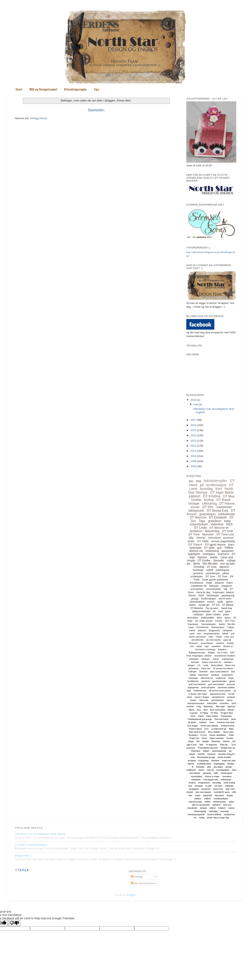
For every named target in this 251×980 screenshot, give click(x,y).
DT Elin (208, 507)
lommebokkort (197, 602)
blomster (208, 534)
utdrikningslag (200, 811)
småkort (207, 799)
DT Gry (216, 605)
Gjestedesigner (209, 624)
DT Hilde (203, 541)
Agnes (228, 618)
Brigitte (211, 653)
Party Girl (206, 668)
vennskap (224, 811)
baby (228, 521)
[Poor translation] (14, 923)
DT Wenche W (219, 528)
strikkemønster (220, 802)
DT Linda (201, 528)
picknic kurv (218, 789)
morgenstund (204, 783)
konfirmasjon (216, 485)
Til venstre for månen (223, 668)
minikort (192, 783)
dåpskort (224, 567)
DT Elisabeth (218, 517)
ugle (207, 646)
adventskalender (219, 751)
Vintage (194, 504)
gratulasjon (207, 514)
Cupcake (194, 713)
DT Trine (194, 534)
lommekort (227, 776)
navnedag (217, 783)
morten (211, 602)
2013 (193, 441)
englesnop (221, 678)
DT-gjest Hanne (215, 544)
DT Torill (227, 531)
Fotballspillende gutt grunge (200, 719)
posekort (198, 573)
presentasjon (207, 643)
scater (198, 796)
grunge (195, 599)
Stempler (219, 560)
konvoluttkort (197, 776)
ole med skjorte (213, 640)
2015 (193, 430)
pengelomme (218, 697)
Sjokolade (196, 548)
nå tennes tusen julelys (220, 691)
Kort (219, 489)
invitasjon (198, 615)
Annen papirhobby (223, 541)
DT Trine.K (195, 544)
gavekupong (228, 596)
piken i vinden (213, 615)
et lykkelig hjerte (204, 764)
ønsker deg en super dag (218, 818)
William (206, 751)
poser (226, 615)
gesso (232, 681)
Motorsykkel (217, 665)
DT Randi (224, 500)
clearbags (193, 678)
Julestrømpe (228, 659)
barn (231, 544)
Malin (231, 729)
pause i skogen (202, 697)
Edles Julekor (212, 716)
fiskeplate (200, 767)
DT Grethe (204, 560)
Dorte (193, 716)
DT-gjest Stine (227, 713)
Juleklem (203, 722)
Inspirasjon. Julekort (223, 592)
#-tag (199, 707)
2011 (193, 451)
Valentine (217, 524)
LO (199, 665)
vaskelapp (213, 811)
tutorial (231, 808)
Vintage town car (228, 748)
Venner (201, 538)
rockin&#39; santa (222, 792)
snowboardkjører (221, 799)
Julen (212, 722)
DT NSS (214, 713)
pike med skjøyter (203, 792)
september (208, 796)
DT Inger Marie (222, 492)
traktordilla (212, 703)
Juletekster (224, 507)
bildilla (193, 675)
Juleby (222, 624)
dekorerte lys (207, 678)
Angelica (222, 649)
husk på (210, 770)
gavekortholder (220, 681)
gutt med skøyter (216, 684)
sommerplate (213, 589)
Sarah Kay (226, 608)
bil (214, 611)
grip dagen (218, 767)
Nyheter (202, 557)
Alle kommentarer (143, 883)
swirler (214, 557)
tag (225, 589)
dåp (191, 538)
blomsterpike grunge (206, 757)
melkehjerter (226, 780)
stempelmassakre (196, 703)
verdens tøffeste (214, 815)
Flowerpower (226, 716)
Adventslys (208, 707)
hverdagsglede (223, 770)
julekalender (227, 514)
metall (219, 637)
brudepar (192, 761)
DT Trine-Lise (225, 534)
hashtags (198, 570)
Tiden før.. (224, 745)
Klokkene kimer (228, 726)
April (205, 710)
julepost (219, 583)
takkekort (217, 805)
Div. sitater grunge (204, 621)
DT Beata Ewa (218, 511)
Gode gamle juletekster (215, 580)
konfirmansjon (209, 599)
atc (230, 751)
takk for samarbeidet (201, 805)
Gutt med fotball (221, 719)
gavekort (206, 681)
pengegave (194, 789)
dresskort (215, 761)
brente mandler (224, 757)
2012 (193, 446)
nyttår (220, 602)
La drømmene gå (219, 729)
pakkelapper (223, 570)
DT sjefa (209, 548)
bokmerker (204, 675)
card (220, 611)
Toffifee (229, 548)
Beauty (231, 710)
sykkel (231, 802)
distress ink (196, 551)
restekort (220, 643)
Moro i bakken (214, 732)
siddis (199, 646)
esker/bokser (199, 524)
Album (191, 710)
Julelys (216, 659)
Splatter (206, 741)
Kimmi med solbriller (209, 726)
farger (231, 678)
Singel (191, 741)
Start (19, 89)
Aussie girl (204, 605)
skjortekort (219, 796)
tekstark (203, 808)
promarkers (197, 589)
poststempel (213, 573)
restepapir (209, 554)
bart (233, 672)
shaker (193, 700)
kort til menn (225, 599)
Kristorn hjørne (196, 729)
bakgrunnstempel (201, 611)
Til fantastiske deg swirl (208, 748)
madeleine (196, 780)
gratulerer (215, 521)
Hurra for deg (203, 592)
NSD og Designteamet (43, 89)
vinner (195, 507)
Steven (192, 596)
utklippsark (196, 511)
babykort (202, 630)
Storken (226, 741)
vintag (202, 818)
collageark (227, 630)
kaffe (216, 773)
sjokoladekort (218, 700)
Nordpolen (193, 735)
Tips (96, 89)
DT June (210, 576)
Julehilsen (194, 659)
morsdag (199, 567)
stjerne (229, 602)
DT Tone (223, 576)
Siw (198, 741)
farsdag (231, 764)
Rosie (204, 738)
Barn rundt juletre (218, 710)
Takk (201, 745)
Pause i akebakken (218, 735)
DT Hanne (227, 504)
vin (195, 818)
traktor (193, 605)
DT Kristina (212, 496)
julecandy (207, 773)
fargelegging (219, 764)
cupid (192, 634)
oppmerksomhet (218, 694)
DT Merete (228, 605)
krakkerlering (200, 691)
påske (226, 573)
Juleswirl (195, 662)
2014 (193, 435)
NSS (229, 524)
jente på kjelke (208, 687)
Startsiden (96, 110)
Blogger (131, 895)
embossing (212, 551)
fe (193, 767)
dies (199, 634)
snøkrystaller (207, 618)
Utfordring (209, 504)
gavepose (228, 551)
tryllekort (222, 808)
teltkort (213, 808)
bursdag (206, 489)
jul (202, 485)
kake (211, 637)
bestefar (201, 754)
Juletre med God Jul (211, 662)
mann (230, 583)
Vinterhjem (196, 751)
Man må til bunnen (197, 732)
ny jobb (208, 786)
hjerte (196, 564)
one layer (218, 786)
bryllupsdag (203, 761)
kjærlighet (194, 554)
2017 (193, 420)
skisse (230, 700)
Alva (199, 710)
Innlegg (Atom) (39, 118)
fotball (225, 634)
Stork (201, 596)
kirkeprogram (226, 773)
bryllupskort (227, 675)
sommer (229, 538)
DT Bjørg (204, 713)
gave (228, 611)
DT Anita (212, 567)
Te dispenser (211, 745)
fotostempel (213, 596)
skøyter (230, 796)
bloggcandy (214, 630)
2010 (193, 456)
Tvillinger (192, 672)
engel (209, 583)
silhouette (204, 700)
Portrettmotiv (203, 627)
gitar (209, 767)
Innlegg (137, 877)
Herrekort (214, 538)
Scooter (230, 738)
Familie (219, 621)
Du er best (222, 653)
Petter (231, 735)
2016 (193, 425)
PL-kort (204, 735)
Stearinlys (216, 741)
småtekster (197, 576)
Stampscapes (218, 627)
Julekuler (206, 659)
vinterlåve (224, 703)
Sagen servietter (217, 738)
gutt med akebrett (197, 684)
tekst (219, 618)
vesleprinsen (229, 815)
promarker (193, 618)
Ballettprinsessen (197, 653)
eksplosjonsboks (212, 634)
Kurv (207, 729)
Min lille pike (210, 564)
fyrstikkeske (193, 681)
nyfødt (209, 570)
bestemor (212, 754)
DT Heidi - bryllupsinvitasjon (31, 845)
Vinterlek (203, 672)
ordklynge (229, 786)
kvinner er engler (212, 776)
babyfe (192, 754)
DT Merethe (197, 608)
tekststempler (215, 481)
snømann (223, 554)
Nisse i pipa (228, 732)
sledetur (198, 799)
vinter (191, 541)
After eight (220, 707)
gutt (219, 548)
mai (196, 404)
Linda (206, 665)
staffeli (208, 802)
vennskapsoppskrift (196, 815)
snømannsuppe (195, 802)
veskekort (216, 646)
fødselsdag (212, 531)
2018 (193, 400)
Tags (202, 521)
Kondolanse (197, 583)
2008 (193, 466)
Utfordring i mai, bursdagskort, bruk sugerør (40, 834)
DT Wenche (198, 517)
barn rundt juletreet (219, 672)
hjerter (201, 770)
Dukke (201, 716)
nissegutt (199, 786)
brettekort (196, 531)
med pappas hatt (211, 780)
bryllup (209, 500)
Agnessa (231, 707)
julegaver (227, 586)
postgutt (231, 697)
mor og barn (228, 564)
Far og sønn (212, 608)
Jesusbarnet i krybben (225, 656)
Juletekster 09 (199, 586)
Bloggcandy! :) (23, 855)
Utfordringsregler (75, 89)
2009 (193, 461)
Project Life (194, 738)
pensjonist (206, 789)
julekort (195, 496)
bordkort (215, 675)
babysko (214, 586)
